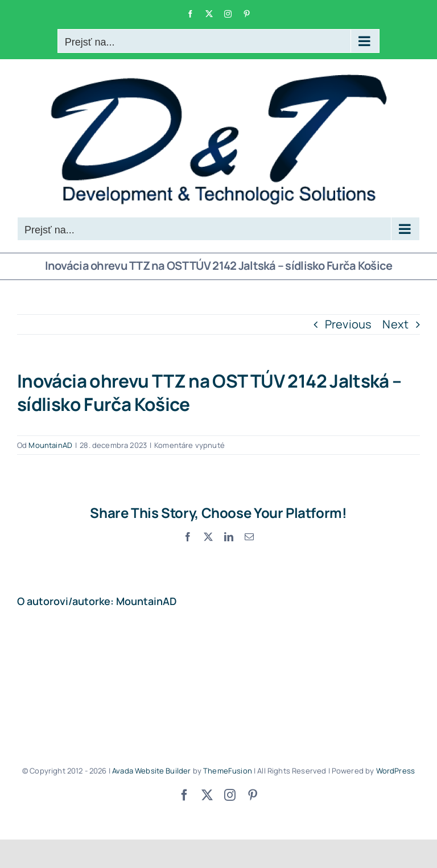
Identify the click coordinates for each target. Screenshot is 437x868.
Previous (348, 324)
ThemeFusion (228, 771)
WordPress (395, 771)
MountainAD (50, 445)
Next (395, 324)
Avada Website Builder (151, 771)
